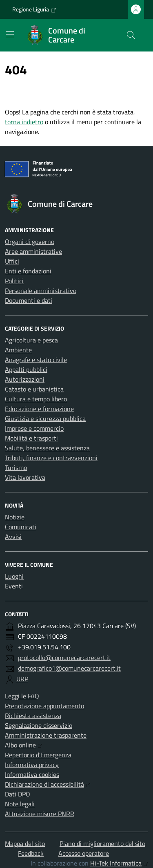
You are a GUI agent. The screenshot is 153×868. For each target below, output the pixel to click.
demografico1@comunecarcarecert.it (69, 668)
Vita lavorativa (25, 477)
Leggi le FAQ (22, 696)
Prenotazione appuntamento (44, 706)
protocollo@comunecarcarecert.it (64, 658)
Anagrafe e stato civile (36, 360)
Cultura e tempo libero (36, 399)
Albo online (24, 745)
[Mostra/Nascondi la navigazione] (10, 34)
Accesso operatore (84, 853)
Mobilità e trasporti (31, 438)
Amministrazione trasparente (46, 735)
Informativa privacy (32, 765)
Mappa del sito (25, 843)
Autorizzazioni (25, 379)
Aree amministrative (33, 251)
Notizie (15, 517)
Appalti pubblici (26, 369)
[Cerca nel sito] (131, 35)
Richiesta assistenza (33, 716)
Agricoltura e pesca (31, 340)
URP (22, 679)
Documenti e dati (29, 300)
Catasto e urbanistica (34, 389)
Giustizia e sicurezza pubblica (45, 418)
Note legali (20, 804)
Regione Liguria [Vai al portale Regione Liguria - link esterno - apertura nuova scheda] (34, 9)
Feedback (31, 853)
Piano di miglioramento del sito (102, 843)
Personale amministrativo (41, 291)
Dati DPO (18, 794)
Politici (14, 281)
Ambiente (18, 350)
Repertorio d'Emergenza (38, 755)
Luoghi (14, 576)
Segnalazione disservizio (39, 725)
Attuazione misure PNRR (40, 814)
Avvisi (13, 537)
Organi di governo (30, 242)
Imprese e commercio (34, 428)
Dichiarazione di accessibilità (48, 784)
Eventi (14, 586)
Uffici (12, 261)
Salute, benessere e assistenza (47, 448)
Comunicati (21, 527)
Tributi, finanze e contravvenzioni (51, 458)
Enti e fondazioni (28, 271)
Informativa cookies (32, 774)
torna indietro (24, 122)
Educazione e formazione (39, 409)
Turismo (16, 468)
